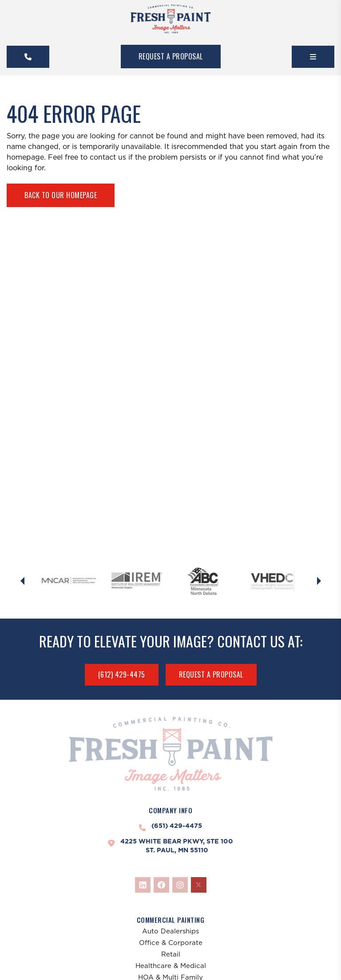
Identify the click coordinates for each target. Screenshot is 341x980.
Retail (171, 954)
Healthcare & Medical (171, 966)
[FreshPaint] (170, 19)
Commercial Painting (171, 920)
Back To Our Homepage (61, 195)
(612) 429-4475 (122, 674)
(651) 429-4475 (177, 826)
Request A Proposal (171, 56)
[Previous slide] (22, 581)
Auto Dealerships (170, 931)
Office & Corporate (171, 943)
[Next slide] (319, 581)
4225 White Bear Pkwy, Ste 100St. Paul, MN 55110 (177, 846)
